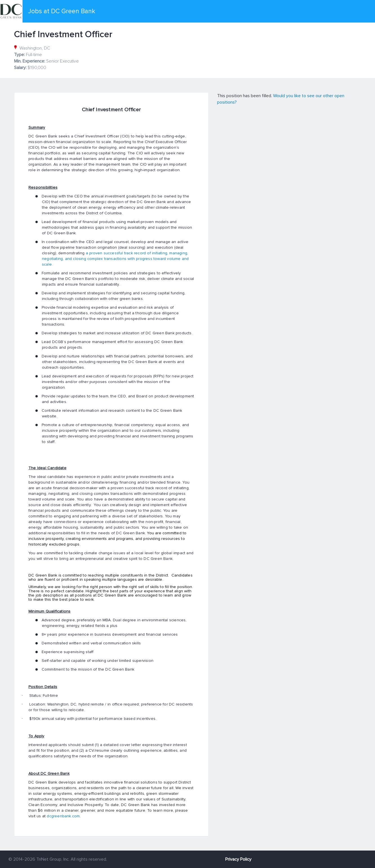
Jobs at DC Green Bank (62, 11)
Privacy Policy (238, 859)
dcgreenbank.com (63, 816)
